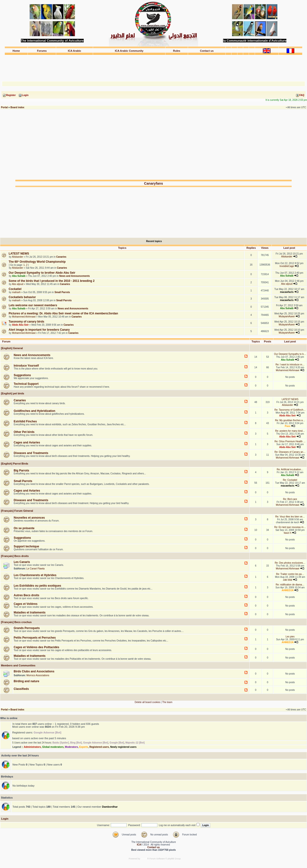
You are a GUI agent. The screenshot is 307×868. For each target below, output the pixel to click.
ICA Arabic (74, 51)
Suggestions (22, 375)
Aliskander (18, 257)
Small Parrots (62, 292)
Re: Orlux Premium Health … (290, 441)
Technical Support (26, 384)
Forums (42, 51)
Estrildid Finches (25, 421)
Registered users (99, 747)
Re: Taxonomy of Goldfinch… (290, 410)
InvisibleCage (287, 266)
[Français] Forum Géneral (17, 511)
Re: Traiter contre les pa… (290, 574)
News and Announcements (74, 276)
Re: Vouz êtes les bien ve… (290, 517)
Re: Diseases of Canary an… (290, 452)
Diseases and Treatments (31, 453)
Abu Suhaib (19, 276)
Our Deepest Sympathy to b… (290, 354)
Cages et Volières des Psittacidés (36, 647)
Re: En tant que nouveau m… (290, 527)
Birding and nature (27, 681)
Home (16, 51)
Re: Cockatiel (290, 480)
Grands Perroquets (27, 628)
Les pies (290, 637)
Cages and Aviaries (27, 443)
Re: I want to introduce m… (290, 365)
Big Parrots (21, 471)
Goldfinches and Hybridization (34, 411)
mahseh (16, 292)
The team (167, 702)
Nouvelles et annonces (29, 518)
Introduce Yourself (26, 366)
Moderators (71, 747)
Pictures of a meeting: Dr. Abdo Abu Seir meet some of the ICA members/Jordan (63, 313)
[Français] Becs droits (15, 556)
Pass (287, 426)
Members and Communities (18, 665)
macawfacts (287, 292)
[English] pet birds (12, 393)
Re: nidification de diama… (290, 585)
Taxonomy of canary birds (26, 322)
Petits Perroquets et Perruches (35, 638)
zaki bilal (288, 580)
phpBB (144, 859)
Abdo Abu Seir (20, 325)
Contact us (207, 51)
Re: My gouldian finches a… (290, 420)
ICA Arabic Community (129, 51)
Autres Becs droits (27, 595)
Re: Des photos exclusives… (290, 563)
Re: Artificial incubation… (290, 469)
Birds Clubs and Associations (34, 671)
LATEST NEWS (19, 254)
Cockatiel (15, 289)
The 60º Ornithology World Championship (37, 262)
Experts (84, 747)
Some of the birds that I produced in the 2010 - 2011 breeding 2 (52, 281)
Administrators (32, 747)
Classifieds (21, 689)
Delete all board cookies (148, 702)
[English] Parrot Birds (14, 464)
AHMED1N (287, 590)
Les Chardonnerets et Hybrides (35, 575)
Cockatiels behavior (22, 297)
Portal (4, 107)
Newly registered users (124, 747)
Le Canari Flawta (35, 569)
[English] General (12, 348)
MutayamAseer (287, 316)
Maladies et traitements (30, 613)
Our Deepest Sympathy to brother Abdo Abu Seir (42, 273)
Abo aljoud (18, 284)
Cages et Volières (26, 604)
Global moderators (53, 747)
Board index (17, 107)
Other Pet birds (24, 432)
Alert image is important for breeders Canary (39, 330)
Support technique (26, 546)
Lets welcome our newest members (33, 305)
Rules (177, 51)
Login (5, 819)
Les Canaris (22, 562)
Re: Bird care (290, 499)
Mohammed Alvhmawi (24, 317)
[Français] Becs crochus (16, 622)
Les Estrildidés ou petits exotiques (37, 586)
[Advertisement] (153, 66)
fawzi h (287, 533)
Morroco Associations (38, 675)
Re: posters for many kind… (290, 431)
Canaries (61, 257)
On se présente (24, 528)
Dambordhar (110, 807)
